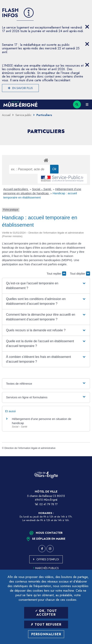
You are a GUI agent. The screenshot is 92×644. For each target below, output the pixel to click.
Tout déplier (80, 274)
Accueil (6, 115)
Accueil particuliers (16, 189)
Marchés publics (46, 568)
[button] (46, 286)
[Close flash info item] (87, 27)
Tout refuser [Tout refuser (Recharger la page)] (46, 624)
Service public (23, 115)
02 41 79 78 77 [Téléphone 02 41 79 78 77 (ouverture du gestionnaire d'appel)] (48, 504)
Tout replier (56, 274)
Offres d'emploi (48, 559)
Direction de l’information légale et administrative (30, 448)
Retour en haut (86, 456)
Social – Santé (42, 189)
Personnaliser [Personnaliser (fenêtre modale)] (46, 634)
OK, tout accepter (46, 613)
